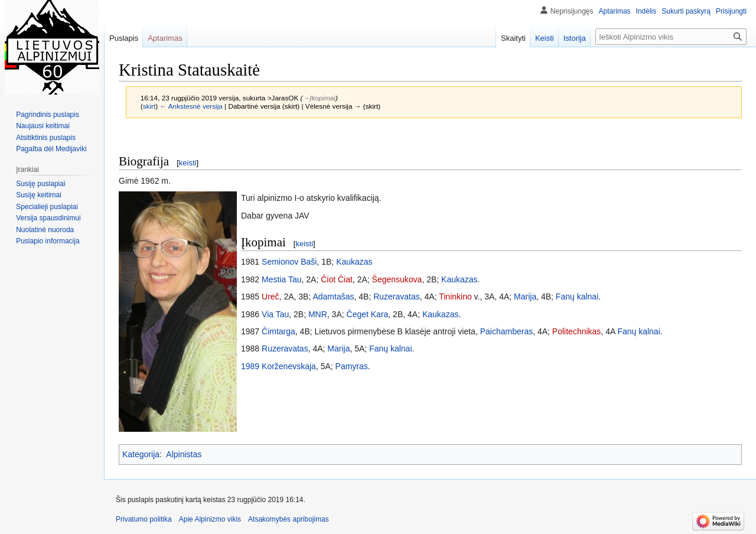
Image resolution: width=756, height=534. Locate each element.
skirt (149, 106)
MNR (318, 314)
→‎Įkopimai (319, 98)
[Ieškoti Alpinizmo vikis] (671, 37)
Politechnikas (577, 331)
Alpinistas (184, 454)
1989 (250, 366)
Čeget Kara (368, 314)
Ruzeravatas (397, 297)
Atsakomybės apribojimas (289, 519)
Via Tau (275, 314)
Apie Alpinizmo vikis (210, 519)
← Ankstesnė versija (191, 106)
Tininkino (455, 297)
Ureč (271, 297)
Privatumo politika (144, 519)
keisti (188, 163)
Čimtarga (278, 331)
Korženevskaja (289, 366)
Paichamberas (507, 331)
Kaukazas (354, 262)
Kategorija (141, 454)
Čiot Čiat (337, 279)
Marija (525, 297)
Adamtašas (333, 297)
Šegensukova (397, 279)
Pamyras (352, 366)
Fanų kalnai (577, 297)
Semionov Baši (289, 262)
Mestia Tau (281, 279)
